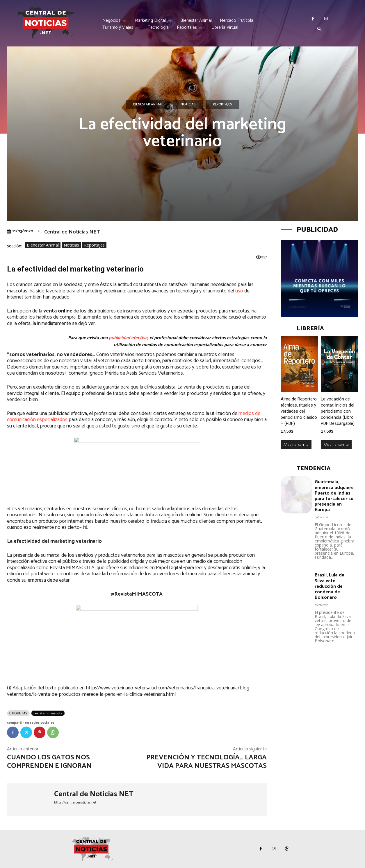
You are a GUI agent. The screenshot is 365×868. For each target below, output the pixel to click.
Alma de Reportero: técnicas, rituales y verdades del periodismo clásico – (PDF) (299, 411)
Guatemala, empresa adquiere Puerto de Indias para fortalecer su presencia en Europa (334, 496)
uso (239, 291)
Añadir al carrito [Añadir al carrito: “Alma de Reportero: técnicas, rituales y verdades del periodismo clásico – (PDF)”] (296, 444)
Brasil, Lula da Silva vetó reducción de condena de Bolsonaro (330, 586)
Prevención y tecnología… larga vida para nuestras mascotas (206, 762)
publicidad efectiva (128, 338)
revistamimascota (48, 713)
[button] (319, 29)
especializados (52, 420)
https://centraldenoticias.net (75, 803)
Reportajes (222, 105)
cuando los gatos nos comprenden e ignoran (49, 762)
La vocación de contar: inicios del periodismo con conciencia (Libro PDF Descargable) (338, 411)
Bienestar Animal (148, 105)
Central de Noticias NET (72, 232)
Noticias (188, 105)
